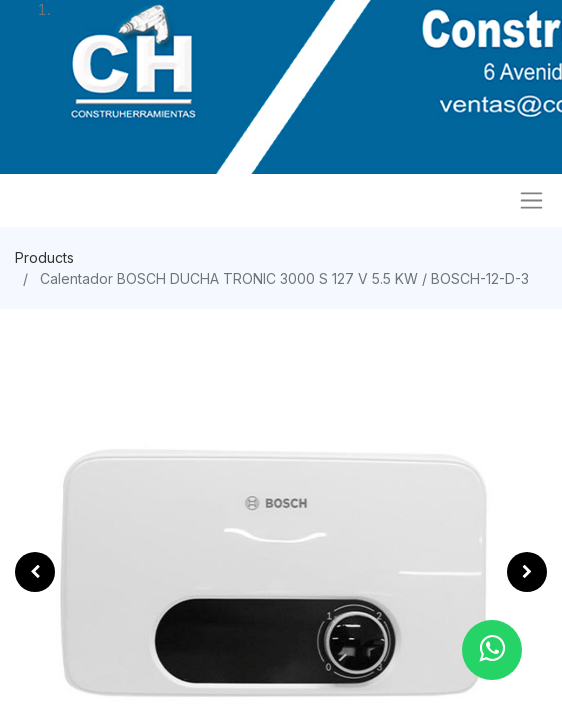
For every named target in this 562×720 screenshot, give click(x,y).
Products (44, 257)
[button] (35, 572)
